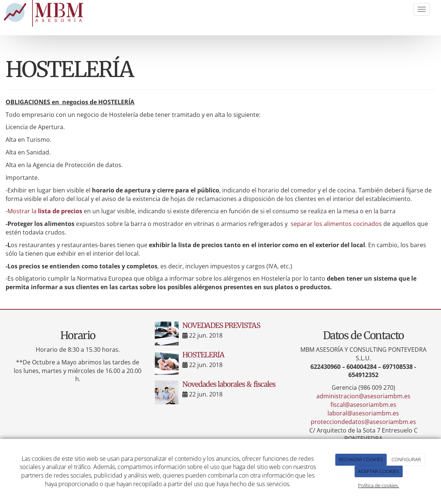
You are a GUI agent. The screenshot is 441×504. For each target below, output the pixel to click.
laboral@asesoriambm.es (363, 413)
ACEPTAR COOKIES (378, 471)
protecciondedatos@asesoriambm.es (363, 422)
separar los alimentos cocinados (336, 224)
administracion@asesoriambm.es (363, 396)
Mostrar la (45, 211)
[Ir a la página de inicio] (45, 13)
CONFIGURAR (406, 459)
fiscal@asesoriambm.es (363, 405)
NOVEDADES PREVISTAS (221, 325)
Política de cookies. (378, 485)
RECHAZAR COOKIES (361, 459)
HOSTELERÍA (203, 355)
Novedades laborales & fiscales (229, 384)
